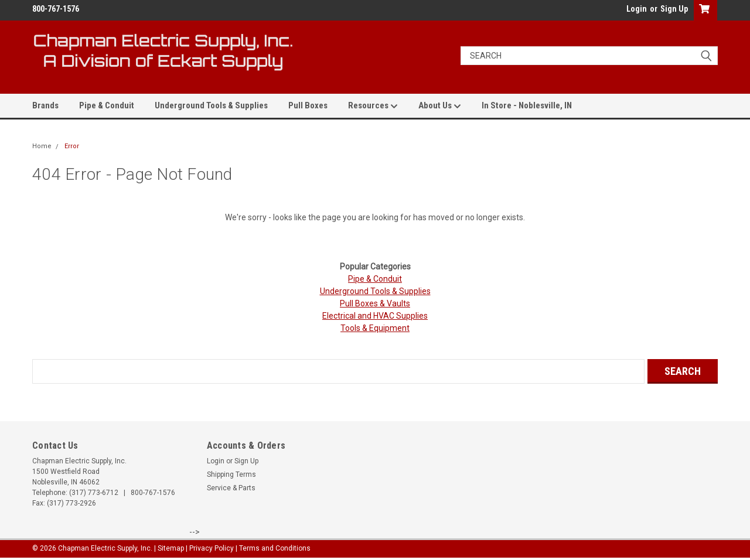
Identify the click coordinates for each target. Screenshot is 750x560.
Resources (373, 106)
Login (637, 9)
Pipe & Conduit (107, 105)
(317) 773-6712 (94, 493)
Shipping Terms (231, 474)
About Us (440, 106)
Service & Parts (231, 488)
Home (42, 146)
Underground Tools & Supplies (211, 105)
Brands (45, 105)
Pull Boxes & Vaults (375, 303)
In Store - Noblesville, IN (527, 105)
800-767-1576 (153, 493)
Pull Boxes (308, 105)
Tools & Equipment (375, 328)
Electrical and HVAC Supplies (375, 316)
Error (72, 146)
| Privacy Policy (210, 548)
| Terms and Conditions (273, 548)
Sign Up (674, 9)
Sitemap (171, 548)
